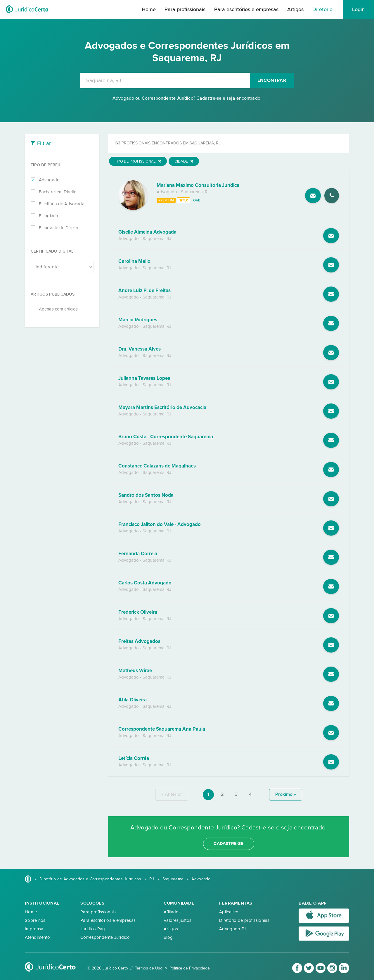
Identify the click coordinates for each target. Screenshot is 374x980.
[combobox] (165, 81)
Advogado (49, 180)
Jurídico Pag (93, 929)
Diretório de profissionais (244, 920)
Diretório (322, 9)
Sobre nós (35, 920)
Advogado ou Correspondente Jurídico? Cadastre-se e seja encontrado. (187, 98)
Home (149, 9)
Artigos (295, 9)
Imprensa (34, 929)
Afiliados (172, 912)
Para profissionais (185, 9)
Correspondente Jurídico (105, 937)
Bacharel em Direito (58, 192)
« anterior (172, 794)
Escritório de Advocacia (62, 204)
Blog (168, 937)
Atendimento (37, 937)
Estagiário (49, 216)
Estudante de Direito (59, 228)
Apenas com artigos (58, 309)
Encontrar (272, 80)
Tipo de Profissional (138, 161)
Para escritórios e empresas (246, 9)
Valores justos (178, 920)
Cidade (184, 161)
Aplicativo (229, 912)
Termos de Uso (149, 968)
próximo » (286, 794)
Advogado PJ (232, 929)
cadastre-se (228, 843)
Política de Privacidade (190, 968)
